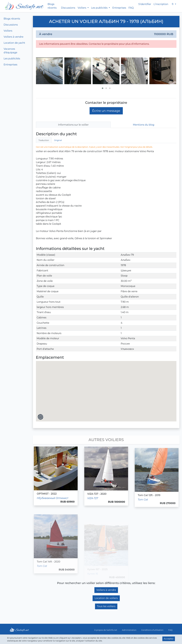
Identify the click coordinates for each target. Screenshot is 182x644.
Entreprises (119, 8)
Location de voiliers (106, 598)
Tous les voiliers (106, 606)
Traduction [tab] (44, 140)
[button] (103, 88)
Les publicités (12, 59)
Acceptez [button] (169, 639)
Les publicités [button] (100, 8)
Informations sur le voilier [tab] (73, 125)
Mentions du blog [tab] (144, 125)
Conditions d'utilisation (152, 630)
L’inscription (161, 4)
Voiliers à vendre (14, 37)
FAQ (131, 8)
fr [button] (173, 4)
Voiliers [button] (82, 8)
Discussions (68, 8)
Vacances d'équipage (10, 51)
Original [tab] (58, 140)
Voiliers (8, 31)
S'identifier (145, 4)
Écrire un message (106, 111)
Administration (129, 630)
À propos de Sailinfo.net (106, 630)
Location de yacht (14, 43)
